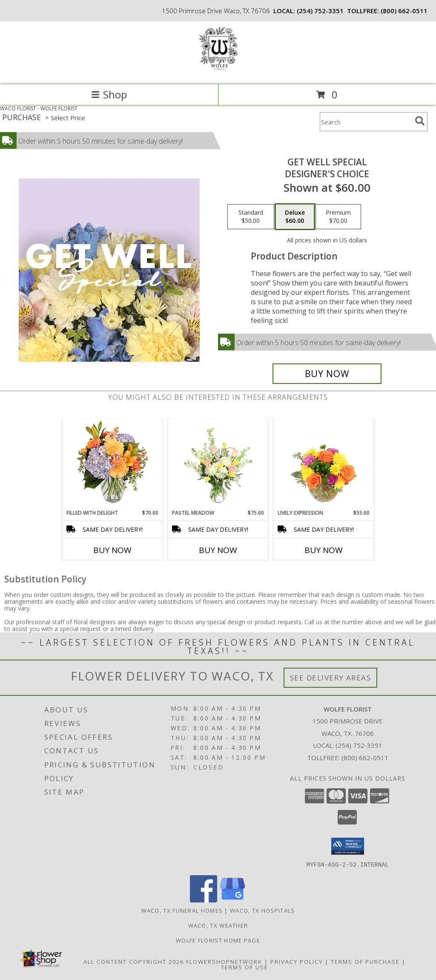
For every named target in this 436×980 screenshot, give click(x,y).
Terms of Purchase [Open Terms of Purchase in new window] (365, 961)
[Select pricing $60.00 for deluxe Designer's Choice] (295, 217)
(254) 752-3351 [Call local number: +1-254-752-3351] (320, 11)
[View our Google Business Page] (232, 900)
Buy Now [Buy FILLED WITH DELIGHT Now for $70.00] (112, 550)
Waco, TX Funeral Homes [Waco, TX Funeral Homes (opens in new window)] (182, 910)
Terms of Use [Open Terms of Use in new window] (245, 967)
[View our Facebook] (204, 900)
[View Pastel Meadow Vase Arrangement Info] (218, 464)
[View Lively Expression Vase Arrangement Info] (324, 464)
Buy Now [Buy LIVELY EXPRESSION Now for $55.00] (324, 550)
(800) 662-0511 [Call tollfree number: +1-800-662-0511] (404, 11)
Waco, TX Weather (218, 925)
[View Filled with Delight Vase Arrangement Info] (113, 464)
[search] (420, 121)
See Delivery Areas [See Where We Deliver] (331, 678)
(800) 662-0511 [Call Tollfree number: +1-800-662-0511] (365, 758)
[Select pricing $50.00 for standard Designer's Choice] (251, 217)
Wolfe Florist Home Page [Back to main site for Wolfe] (218, 940)
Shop (109, 94)
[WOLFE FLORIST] (218, 72)
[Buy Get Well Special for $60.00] (327, 374)
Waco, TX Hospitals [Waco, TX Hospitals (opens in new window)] (262, 910)
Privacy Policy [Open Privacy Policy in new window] (297, 961)
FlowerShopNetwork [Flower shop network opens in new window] (224, 961)
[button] (348, 846)
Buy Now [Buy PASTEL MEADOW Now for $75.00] (218, 550)
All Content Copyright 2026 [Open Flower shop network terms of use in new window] (134, 961)
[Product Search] (366, 122)
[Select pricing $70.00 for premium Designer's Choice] (338, 217)
